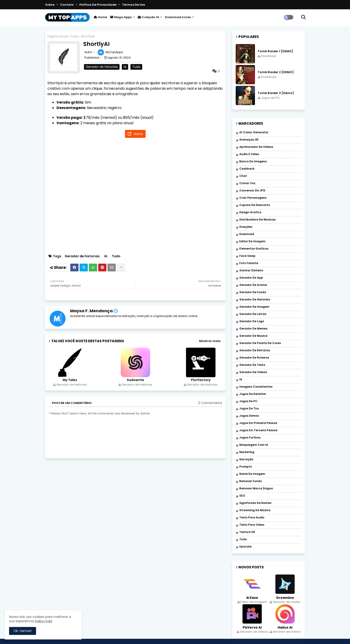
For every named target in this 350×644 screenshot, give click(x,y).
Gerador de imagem (254, 307)
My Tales (70, 380)
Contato (67, 5)
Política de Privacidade (98, 5)
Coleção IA (148, 17)
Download (247, 234)
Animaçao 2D (249, 140)
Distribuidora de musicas (257, 220)
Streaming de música (255, 510)
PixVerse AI (252, 627)
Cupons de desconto (255, 205)
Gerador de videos (253, 372)
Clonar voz (247, 183)
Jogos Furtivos (250, 438)
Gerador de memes (253, 329)
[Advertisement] (138, 197)
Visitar (138, 134)
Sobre (50, 5)
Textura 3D (247, 532)
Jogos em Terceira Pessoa (258, 430)
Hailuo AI (285, 627)
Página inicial (58, 36)
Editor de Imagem (252, 241)
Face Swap (247, 256)
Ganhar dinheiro (251, 271)
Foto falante (249, 263)
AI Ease (252, 598)
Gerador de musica (253, 336)
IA (125, 67)
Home (100, 17)
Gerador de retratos (255, 350)
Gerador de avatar (253, 285)
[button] (303, 17)
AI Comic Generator (254, 133)
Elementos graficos (254, 249)
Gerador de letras (253, 314)
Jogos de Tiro (249, 409)
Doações (246, 227)
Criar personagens (253, 198)
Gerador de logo (252, 321)
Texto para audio (252, 518)
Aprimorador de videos (256, 147)
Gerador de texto (252, 365)
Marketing (247, 452)
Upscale (245, 547)
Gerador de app (251, 278)
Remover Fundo (251, 481)
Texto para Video (252, 525)
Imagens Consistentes (256, 387)
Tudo (74, 36)
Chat (243, 176)
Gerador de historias (102, 67)
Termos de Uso (134, 5)
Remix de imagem (252, 474)
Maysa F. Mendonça (91, 311)
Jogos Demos (249, 416)
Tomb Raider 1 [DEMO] (275, 51)
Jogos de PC (248, 401)
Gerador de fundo (253, 292)
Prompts (246, 467)
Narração (246, 459)
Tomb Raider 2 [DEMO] (276, 72)
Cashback (247, 169)
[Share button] (121, 268)
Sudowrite (135, 380)
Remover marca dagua (256, 489)
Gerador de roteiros (254, 358)
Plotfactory (201, 380)
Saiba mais (44, 621)
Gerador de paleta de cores (260, 343)
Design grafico (250, 212)
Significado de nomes (255, 503)
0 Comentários (210, 403)
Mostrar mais (210, 341)
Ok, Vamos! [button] (23, 631)
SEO (242, 496)
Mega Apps (121, 17)
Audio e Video (249, 154)
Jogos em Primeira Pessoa (258, 423)
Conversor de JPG (252, 191)
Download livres (178, 17)
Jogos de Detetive (253, 394)
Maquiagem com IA (254, 445)
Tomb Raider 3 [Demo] (276, 93)
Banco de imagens (253, 162)
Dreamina (285, 598)
